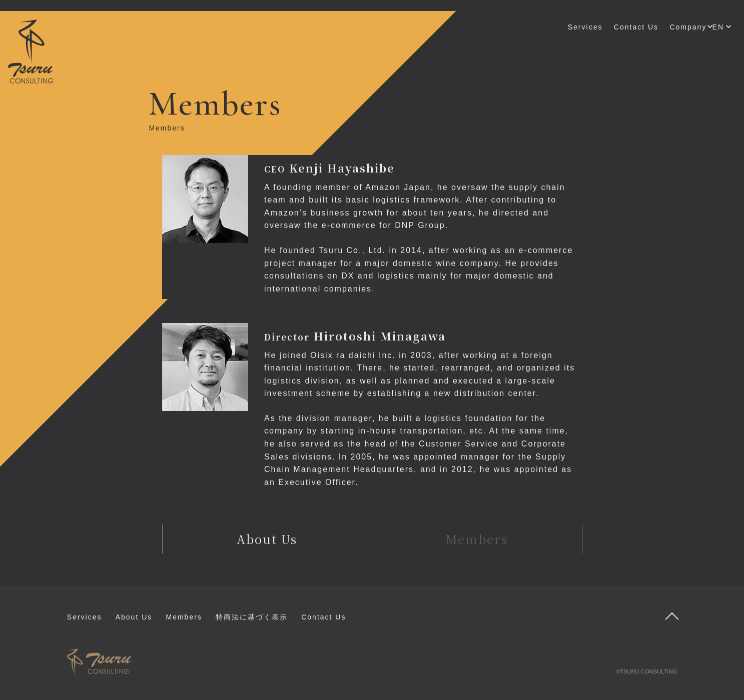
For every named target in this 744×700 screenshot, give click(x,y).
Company (688, 27)
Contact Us (636, 27)
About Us (134, 617)
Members (184, 617)
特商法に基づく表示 (252, 617)
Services (585, 27)
